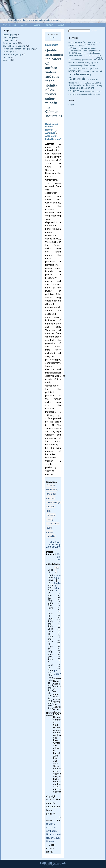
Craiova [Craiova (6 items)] (72, 48)
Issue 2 (53, 38)
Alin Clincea (57, 865)
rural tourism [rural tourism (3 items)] (89, 83)
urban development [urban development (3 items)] (88, 92)
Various (6, 60)
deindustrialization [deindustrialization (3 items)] (76, 51)
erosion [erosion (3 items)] (90, 53)
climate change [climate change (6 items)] (76, 45)
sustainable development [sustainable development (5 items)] (81, 88)
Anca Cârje (51, 136)
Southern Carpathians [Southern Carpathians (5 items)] (79, 85)
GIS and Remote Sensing (14, 46)
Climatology (8, 38)
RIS (56, 671)
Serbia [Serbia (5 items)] (98, 83)
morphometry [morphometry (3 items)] (74, 69)
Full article (54, 542)
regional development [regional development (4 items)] (92, 71)
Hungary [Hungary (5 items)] (89, 62)
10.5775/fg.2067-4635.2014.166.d (56, 546)
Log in (71, 105)
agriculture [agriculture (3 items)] (73, 43)
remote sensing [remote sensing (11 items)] (80, 74)
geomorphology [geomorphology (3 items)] (75, 60)
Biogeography (9, 35)
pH (48, 511)
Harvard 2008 (58, 577)
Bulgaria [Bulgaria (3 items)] (97, 43)
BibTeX (57, 674)
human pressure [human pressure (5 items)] (76, 62)
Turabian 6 (58, 584)
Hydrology (8, 52)
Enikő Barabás (52, 139)
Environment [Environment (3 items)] (81, 53)
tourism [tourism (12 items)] (74, 91)
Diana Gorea (52, 124)
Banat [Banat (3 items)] (80, 43)
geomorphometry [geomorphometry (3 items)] (89, 60)
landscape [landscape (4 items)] (79, 66)
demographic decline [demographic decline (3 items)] (93, 51)
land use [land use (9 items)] (89, 65)
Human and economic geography (18, 49)
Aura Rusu (50, 133)
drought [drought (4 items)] (72, 53)
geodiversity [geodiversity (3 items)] (96, 55)
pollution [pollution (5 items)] (95, 68)
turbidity (51, 536)
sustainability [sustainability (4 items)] (97, 85)
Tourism (7, 57)
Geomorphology (10, 43)
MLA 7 (57, 590)
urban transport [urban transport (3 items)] (81, 94)
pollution (51, 515)
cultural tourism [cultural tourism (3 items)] (83, 48)
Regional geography (12, 54)
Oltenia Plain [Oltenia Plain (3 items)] (85, 69)
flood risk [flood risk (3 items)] (87, 55)
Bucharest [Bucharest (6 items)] (88, 42)
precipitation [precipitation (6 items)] (75, 71)
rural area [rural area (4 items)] (79, 83)
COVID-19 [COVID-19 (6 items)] (90, 45)
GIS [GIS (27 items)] (99, 59)
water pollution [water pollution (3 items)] (94, 94)
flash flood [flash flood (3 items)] (78, 55)
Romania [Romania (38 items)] (77, 79)
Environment (9, 40)
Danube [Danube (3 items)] (93, 48)
